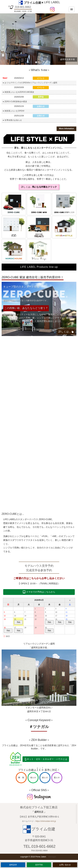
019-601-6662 (23, 7)
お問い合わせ (65, 865)
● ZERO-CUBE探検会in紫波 (15, 102)
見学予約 (39, 865)
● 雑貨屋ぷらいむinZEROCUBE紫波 (18, 92)
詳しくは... (65, 332)
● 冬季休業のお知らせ (12, 120)
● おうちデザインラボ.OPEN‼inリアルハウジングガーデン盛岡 (30, 83)
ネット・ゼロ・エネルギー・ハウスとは (47, 759)
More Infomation (67, 129)
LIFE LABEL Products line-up (39, 267)
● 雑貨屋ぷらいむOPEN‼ (14, 111)
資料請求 (13, 865)
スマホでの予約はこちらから (41, 592)
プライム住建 (32, 3)
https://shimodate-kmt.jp (46, 821)
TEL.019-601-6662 (39, 846)
